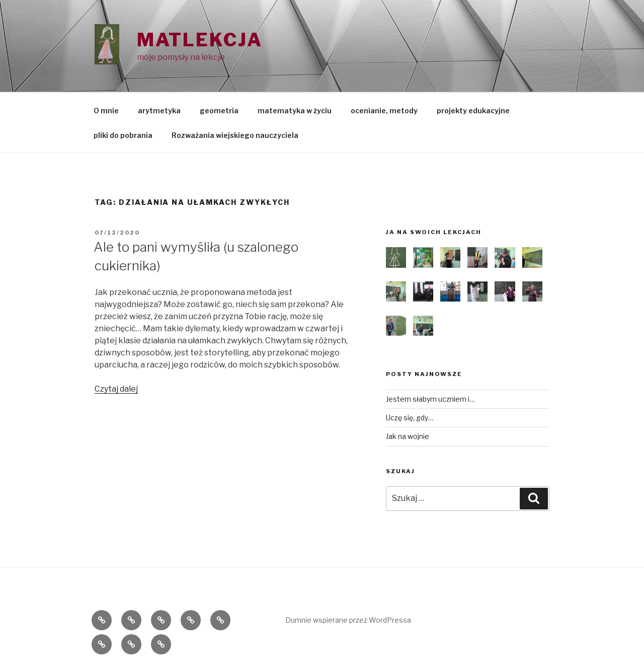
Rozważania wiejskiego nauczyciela (235, 135)
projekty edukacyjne (473, 110)
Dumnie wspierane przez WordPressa (348, 620)
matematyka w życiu (295, 110)
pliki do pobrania (123, 135)
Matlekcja (200, 40)
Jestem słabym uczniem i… (430, 399)
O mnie (106, 110)
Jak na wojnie (408, 436)
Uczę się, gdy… (410, 418)
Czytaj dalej (116, 389)
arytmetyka (159, 110)
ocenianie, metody (384, 110)
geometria (219, 110)
